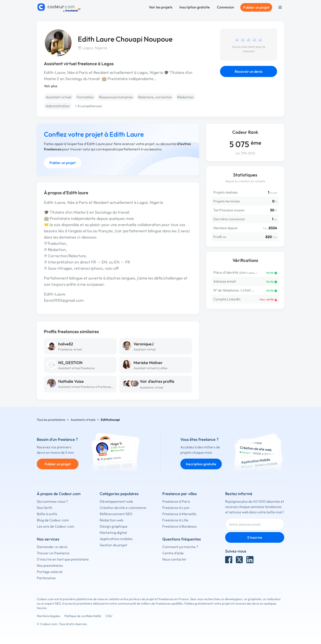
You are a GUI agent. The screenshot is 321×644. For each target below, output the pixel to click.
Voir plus (51, 86)
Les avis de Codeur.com (56, 526)
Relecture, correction (155, 97)
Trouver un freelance (53, 553)
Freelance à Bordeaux (180, 526)
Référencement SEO (116, 514)
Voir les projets (161, 7)
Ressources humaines (116, 97)
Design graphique (114, 526)
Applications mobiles (116, 539)
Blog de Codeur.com (53, 520)
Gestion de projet (113, 545)
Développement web (116, 501)
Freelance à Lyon (176, 508)
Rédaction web (111, 520)
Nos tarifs (44, 508)
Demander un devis (52, 547)
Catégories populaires (119, 494)
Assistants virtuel (151, 387)
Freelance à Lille (175, 520)
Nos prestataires (50, 565)
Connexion (225, 7)
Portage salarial (50, 572)
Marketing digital (113, 533)
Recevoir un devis (249, 71)
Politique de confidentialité (83, 616)
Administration (58, 106)
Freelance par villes (180, 494)
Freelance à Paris (176, 501)
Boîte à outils (47, 514)
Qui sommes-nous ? (52, 501)
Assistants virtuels (83, 420)
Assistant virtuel (59, 97)
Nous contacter (174, 559)
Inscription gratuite (195, 7)
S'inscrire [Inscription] (255, 537)
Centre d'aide (173, 553)
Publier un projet (256, 7)
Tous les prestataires (51, 420)
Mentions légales (48, 616)
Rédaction (185, 97)
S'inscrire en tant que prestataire (63, 559)
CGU (109, 616)
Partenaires (46, 578)
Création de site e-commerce (123, 508)
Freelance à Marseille (179, 514)
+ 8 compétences (88, 106)
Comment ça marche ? (180, 547)
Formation (85, 97)
